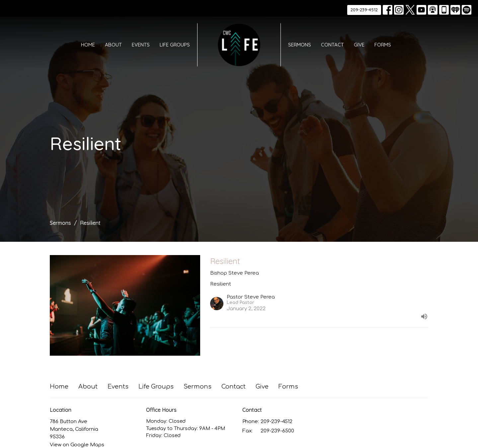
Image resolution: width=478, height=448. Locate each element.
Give (359, 45)
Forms (383, 45)
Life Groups (175, 45)
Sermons (300, 45)
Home (88, 45)
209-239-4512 (364, 10)
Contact (332, 45)
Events (141, 45)
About (113, 45)
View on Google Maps (77, 445)
